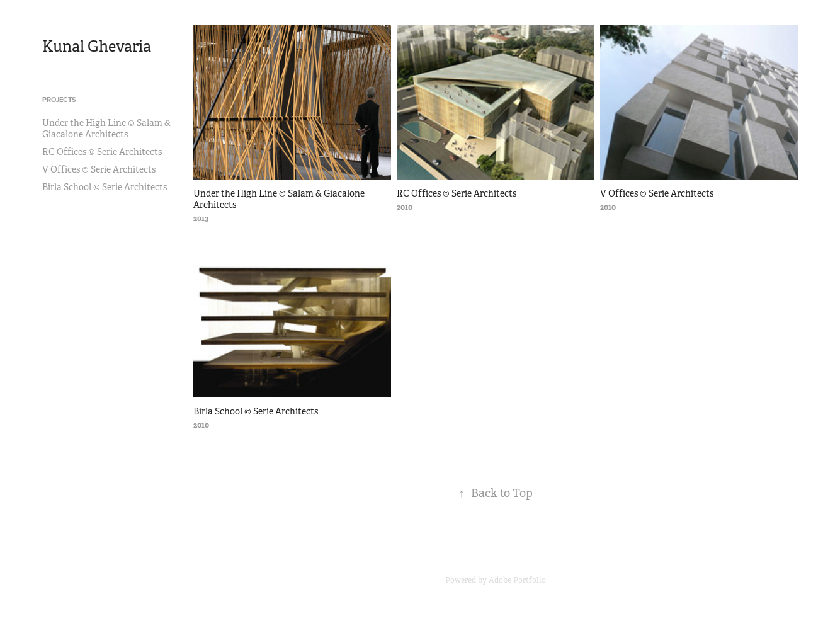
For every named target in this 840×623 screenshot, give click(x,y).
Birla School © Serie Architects (105, 187)
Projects (59, 100)
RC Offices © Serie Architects (102, 152)
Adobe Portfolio (517, 580)
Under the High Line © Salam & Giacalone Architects (106, 129)
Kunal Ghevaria (97, 47)
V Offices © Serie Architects (99, 169)
